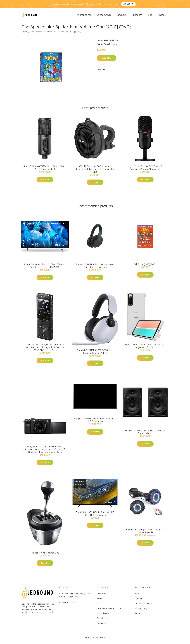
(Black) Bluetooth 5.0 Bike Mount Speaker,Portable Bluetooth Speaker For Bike (95, 171)
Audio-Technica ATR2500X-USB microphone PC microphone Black (45, 170)
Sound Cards (104, 16)
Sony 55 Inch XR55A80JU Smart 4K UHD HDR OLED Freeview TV (95, 515)
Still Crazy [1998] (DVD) (145, 266)
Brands (162, 16)
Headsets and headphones (109, 610)
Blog (150, 16)
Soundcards (103, 620)
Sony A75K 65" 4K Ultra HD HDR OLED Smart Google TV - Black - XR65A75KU (45, 268)
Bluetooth (137, 16)
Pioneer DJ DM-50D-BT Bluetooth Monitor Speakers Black (145, 434)
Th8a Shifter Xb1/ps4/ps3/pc (45, 555)
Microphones (84, 16)
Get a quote (128, 4)
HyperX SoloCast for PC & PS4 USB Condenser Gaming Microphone (145, 170)
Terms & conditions (143, 605)
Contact (138, 600)
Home (25, 34)
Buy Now (107, 60)
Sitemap (138, 615)
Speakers (121, 16)
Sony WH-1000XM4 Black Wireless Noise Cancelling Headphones (95, 268)
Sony (119, 42)
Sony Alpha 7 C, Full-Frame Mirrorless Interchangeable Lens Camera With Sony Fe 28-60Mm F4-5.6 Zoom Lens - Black (45, 451)
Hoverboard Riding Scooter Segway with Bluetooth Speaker (145, 533)
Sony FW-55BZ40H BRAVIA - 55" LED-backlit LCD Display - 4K (95, 422)
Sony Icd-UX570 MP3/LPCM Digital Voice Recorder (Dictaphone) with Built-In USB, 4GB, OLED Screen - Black (45, 349)
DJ (98, 605)
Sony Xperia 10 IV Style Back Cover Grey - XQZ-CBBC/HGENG (145, 348)
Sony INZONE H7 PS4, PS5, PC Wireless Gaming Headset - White (95, 353)
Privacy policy (141, 610)
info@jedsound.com (69, 604)
